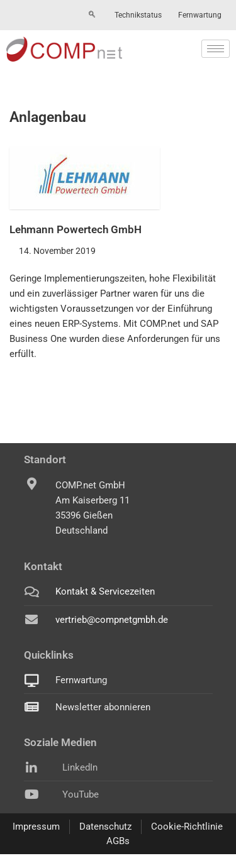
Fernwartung (200, 15)
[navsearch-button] (92, 15)
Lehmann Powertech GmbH (76, 230)
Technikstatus (138, 15)
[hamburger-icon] (216, 49)
